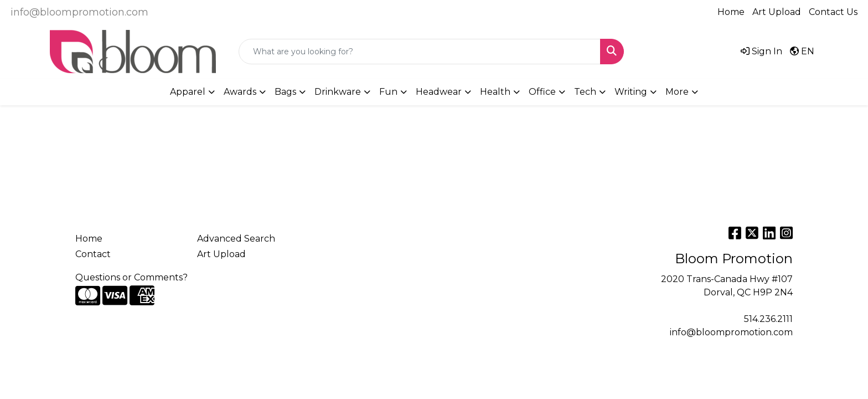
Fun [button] (388, 92)
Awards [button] (240, 92)
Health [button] (495, 92)
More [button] (677, 92)
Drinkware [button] (338, 92)
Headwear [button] (439, 92)
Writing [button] (631, 92)
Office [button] (542, 92)
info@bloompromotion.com (79, 12)
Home (731, 12)
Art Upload (777, 12)
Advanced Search (236, 239)
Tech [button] (585, 92)
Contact (93, 254)
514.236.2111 (768, 319)
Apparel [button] (188, 92)
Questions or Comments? (131, 277)
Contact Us (833, 12)
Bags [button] (285, 92)
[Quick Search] (420, 52)
